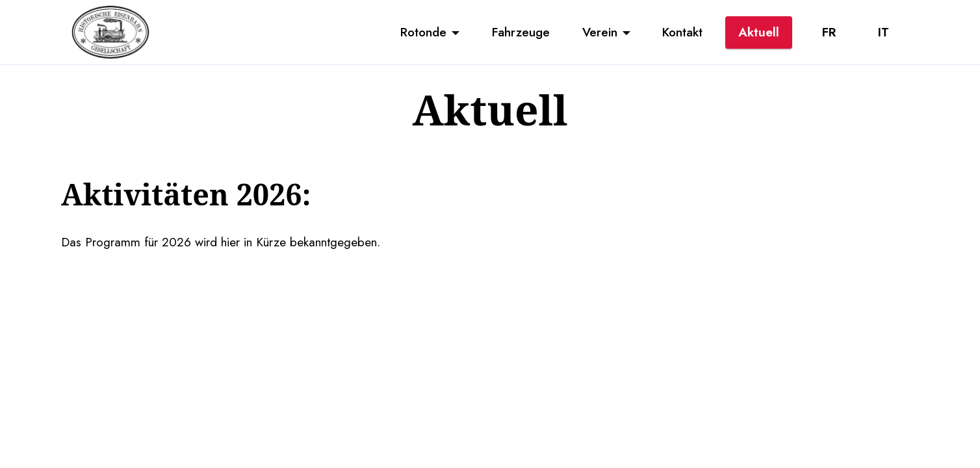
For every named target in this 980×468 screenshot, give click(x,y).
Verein (600, 32)
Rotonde (423, 32)
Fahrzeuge (521, 32)
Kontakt (682, 32)
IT (883, 32)
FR (829, 32)
